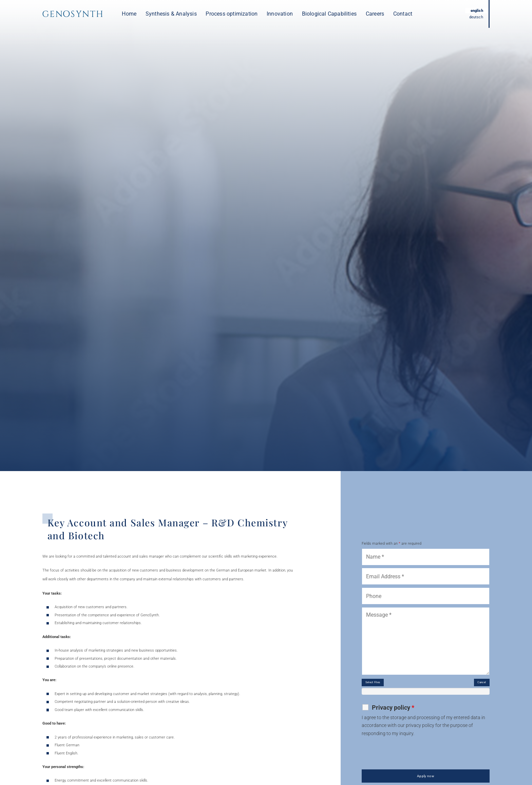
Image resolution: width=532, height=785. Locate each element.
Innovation (280, 14)
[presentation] (413, 758)
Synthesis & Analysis (171, 14)
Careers (375, 14)
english (475, 10)
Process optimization (232, 14)
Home (129, 14)
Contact (403, 14)
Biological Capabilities (329, 14)
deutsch (474, 18)
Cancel (478, 685)
